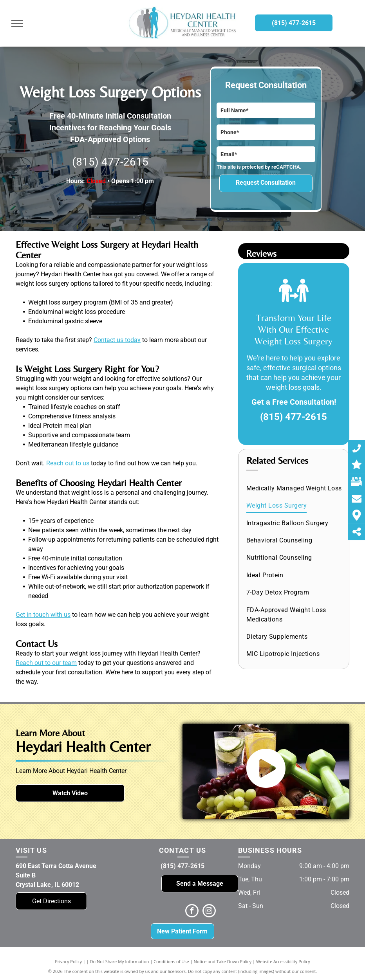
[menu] (17, 23)
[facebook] (192, 912)
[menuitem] (295, 488)
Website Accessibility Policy (283, 961)
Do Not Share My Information (120, 961)
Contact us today (117, 340)
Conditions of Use (171, 961)
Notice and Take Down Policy (223, 961)
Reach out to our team (46, 663)
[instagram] (209, 912)
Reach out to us (68, 463)
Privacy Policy (68, 961)
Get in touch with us (43, 615)
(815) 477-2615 (110, 162)
